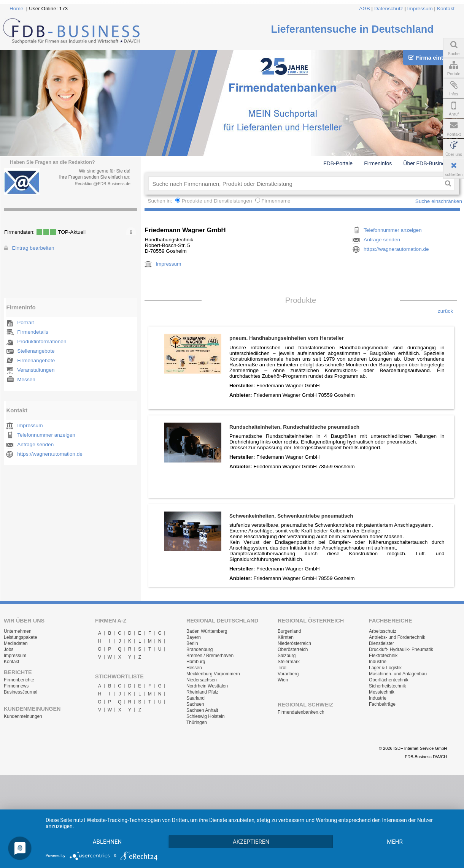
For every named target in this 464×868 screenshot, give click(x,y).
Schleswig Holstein (206, 716)
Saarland (195, 698)
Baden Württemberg (207, 631)
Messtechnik (382, 692)
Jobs (9, 649)
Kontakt (446, 9)
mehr (110, 841)
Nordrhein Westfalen (207, 686)
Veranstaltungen (36, 370)
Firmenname (276, 201)
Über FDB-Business (427, 163)
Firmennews (16, 686)
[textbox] (295, 184)
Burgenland (289, 631)
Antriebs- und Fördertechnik (397, 637)
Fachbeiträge (382, 704)
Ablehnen (110, 828)
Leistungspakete (20, 637)
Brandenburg (199, 649)
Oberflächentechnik (389, 680)
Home (16, 9)
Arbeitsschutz (383, 631)
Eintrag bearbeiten (33, 248)
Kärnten (286, 637)
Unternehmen (18, 631)
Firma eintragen (433, 58)
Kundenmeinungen (23, 716)
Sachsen (195, 704)
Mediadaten (16, 643)
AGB (365, 9)
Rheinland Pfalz (202, 692)
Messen (26, 379)
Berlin (192, 643)
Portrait (25, 322)
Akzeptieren (258, 828)
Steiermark (289, 662)
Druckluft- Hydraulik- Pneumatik (401, 649)
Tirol (282, 668)
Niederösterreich (294, 643)
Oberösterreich (293, 649)
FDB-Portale (338, 163)
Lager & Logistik (385, 668)
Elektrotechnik (383, 656)
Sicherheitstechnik (387, 686)
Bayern (194, 637)
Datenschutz (389, 9)
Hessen (194, 668)
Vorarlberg (288, 674)
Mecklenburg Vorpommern (213, 674)
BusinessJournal (21, 692)
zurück (445, 311)
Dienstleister (381, 643)
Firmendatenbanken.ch (301, 712)
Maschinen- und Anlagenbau (398, 674)
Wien (283, 680)
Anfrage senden (35, 444)
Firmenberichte (19, 680)
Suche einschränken (439, 201)
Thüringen (197, 722)
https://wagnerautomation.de (50, 454)
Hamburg (196, 662)
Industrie (378, 662)
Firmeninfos (378, 163)
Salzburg (287, 656)
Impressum (420, 9)
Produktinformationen (42, 341)
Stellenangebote (36, 351)
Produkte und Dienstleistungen (217, 201)
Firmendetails (33, 332)
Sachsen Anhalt (202, 710)
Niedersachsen (202, 680)
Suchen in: (160, 201)
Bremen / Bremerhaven (210, 656)
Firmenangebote (36, 360)
